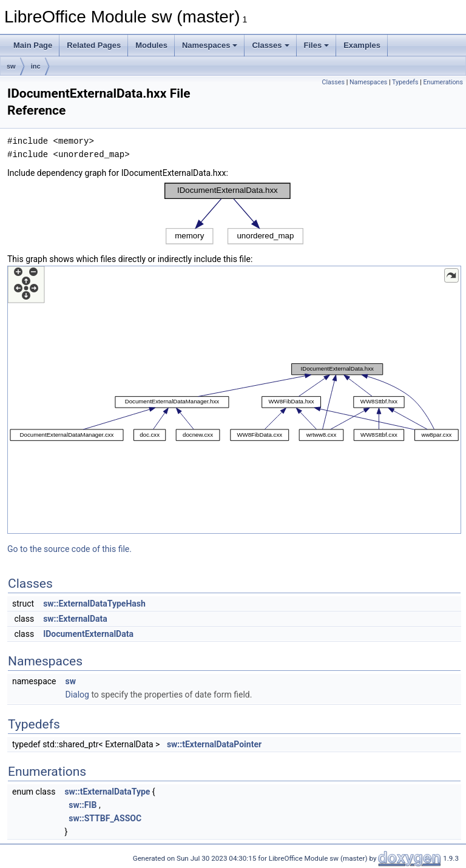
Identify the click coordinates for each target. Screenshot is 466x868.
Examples (362, 45)
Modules (151, 45)
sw (11, 66)
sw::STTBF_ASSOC (105, 818)
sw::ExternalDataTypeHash (94, 604)
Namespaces (210, 45)
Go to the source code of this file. (69, 549)
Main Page (33, 45)
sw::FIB (83, 805)
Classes (270, 45)
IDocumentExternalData (88, 634)
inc (36, 66)
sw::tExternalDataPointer (214, 744)
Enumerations (443, 82)
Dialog (77, 695)
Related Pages (94, 45)
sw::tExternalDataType (107, 792)
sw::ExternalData (75, 619)
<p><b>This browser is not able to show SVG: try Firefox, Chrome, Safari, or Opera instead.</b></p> (234, 214)
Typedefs (405, 82)
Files (317, 45)
